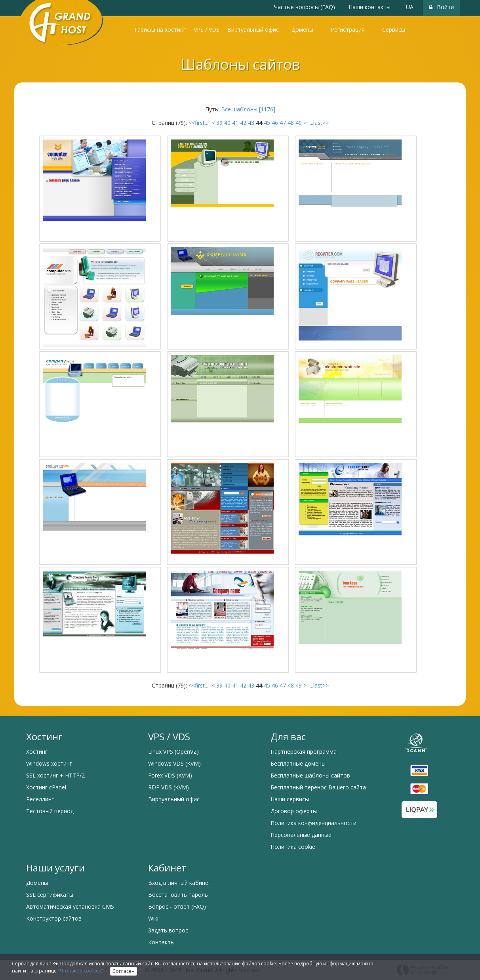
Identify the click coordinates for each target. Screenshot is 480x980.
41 (235, 123)
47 (283, 123)
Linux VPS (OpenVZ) (173, 752)
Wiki (153, 918)
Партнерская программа (304, 752)
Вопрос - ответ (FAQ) (177, 906)
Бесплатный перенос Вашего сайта (318, 787)
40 (227, 123)
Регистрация (348, 30)
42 (243, 123)
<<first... (199, 123)
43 (251, 123)
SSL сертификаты (50, 895)
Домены (302, 30)
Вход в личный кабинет (180, 883)
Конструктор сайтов (54, 918)
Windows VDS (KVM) (174, 763)
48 (291, 123)
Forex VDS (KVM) (170, 775)
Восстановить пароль (178, 895)
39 (219, 123)
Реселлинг (40, 799)
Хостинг (37, 752)
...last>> (318, 123)
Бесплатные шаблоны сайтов (310, 775)
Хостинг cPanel (46, 787)
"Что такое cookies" (80, 971)
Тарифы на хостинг (160, 30)
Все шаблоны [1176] (248, 109)
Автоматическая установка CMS (70, 906)
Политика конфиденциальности (313, 823)
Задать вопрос (168, 930)
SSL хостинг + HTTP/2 (55, 775)
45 (267, 123)
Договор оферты (294, 811)
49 (299, 123)
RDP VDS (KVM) (169, 787)
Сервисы (394, 30)
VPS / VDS (207, 30)
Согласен (124, 971)
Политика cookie (293, 847)
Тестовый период (50, 811)
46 (275, 123)
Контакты (161, 942)
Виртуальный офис (253, 30)
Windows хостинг (49, 763)
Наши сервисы (290, 799)
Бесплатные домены (298, 763)
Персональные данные (301, 835)
